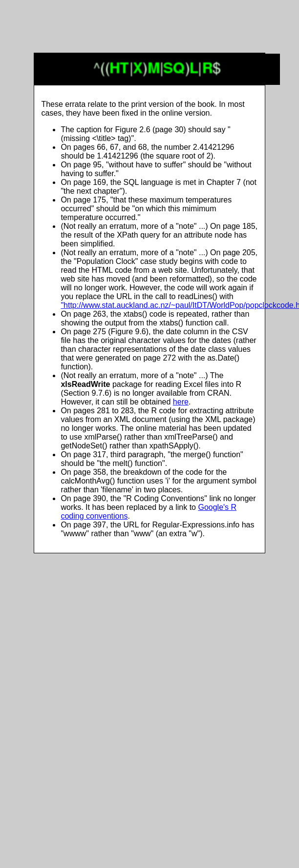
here (181, 402)
